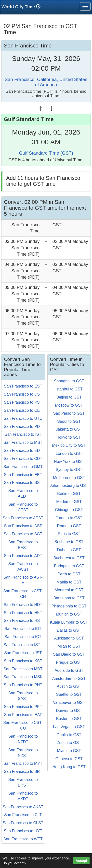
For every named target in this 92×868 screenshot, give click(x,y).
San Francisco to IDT (23, 629)
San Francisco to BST (23, 483)
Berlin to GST (69, 494)
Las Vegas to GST (69, 727)
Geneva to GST (69, 759)
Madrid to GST (69, 502)
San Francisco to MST (23, 442)
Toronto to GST (69, 518)
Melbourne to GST (69, 478)
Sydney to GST (69, 470)
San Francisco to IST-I (23, 645)
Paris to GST (69, 534)
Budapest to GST (69, 566)
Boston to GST (69, 719)
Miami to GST (69, 751)
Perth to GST (69, 574)
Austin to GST (69, 686)
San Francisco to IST (23, 434)
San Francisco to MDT (23, 669)
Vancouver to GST (69, 702)
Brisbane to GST (69, 542)
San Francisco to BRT (23, 771)
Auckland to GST (69, 638)
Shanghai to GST (69, 381)
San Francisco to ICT (23, 637)
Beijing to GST (69, 397)
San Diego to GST (69, 654)
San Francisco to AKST (23, 807)
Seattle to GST (69, 694)
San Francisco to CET (23, 410)
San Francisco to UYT (23, 831)
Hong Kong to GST (69, 767)
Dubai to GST (69, 550)
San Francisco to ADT (23, 556)
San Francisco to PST (23, 402)
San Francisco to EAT (23, 715)
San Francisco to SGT (23, 534)
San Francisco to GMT (23, 467)
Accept (81, 861)
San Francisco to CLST (23, 823)
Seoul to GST (69, 421)
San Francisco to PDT (23, 427)
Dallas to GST (69, 630)
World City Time (22, 7)
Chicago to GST (69, 510)
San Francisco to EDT (23, 451)
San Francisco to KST (23, 661)
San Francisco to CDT (23, 459)
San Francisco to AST (23, 526)
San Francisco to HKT (23, 613)
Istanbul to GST (69, 389)
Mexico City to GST (69, 445)
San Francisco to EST (23, 386)
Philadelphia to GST (69, 606)
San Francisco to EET (23, 475)
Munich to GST (69, 614)
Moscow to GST (69, 405)
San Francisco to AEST (23, 518)
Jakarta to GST (69, 429)
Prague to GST (69, 662)
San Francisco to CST (23, 394)
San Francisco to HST (23, 621)
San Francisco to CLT (23, 815)
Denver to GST (69, 711)
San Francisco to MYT (23, 763)
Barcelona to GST (69, 598)
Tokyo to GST (69, 437)
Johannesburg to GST (69, 485)
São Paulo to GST (69, 413)
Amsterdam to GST (69, 679)
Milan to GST (69, 646)
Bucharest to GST (69, 558)
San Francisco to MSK (23, 677)
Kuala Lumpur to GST (69, 622)
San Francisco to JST (23, 653)
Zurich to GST (69, 743)
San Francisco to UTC (23, 418)
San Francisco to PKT (23, 707)
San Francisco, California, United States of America (46, 82)
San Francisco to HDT (23, 605)
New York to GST (69, 462)
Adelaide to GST (69, 670)
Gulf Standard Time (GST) (46, 153)
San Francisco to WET (23, 839)
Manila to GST (69, 582)
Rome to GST (69, 526)
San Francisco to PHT (23, 685)
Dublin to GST (69, 735)
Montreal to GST (69, 590)
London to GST (69, 453)
